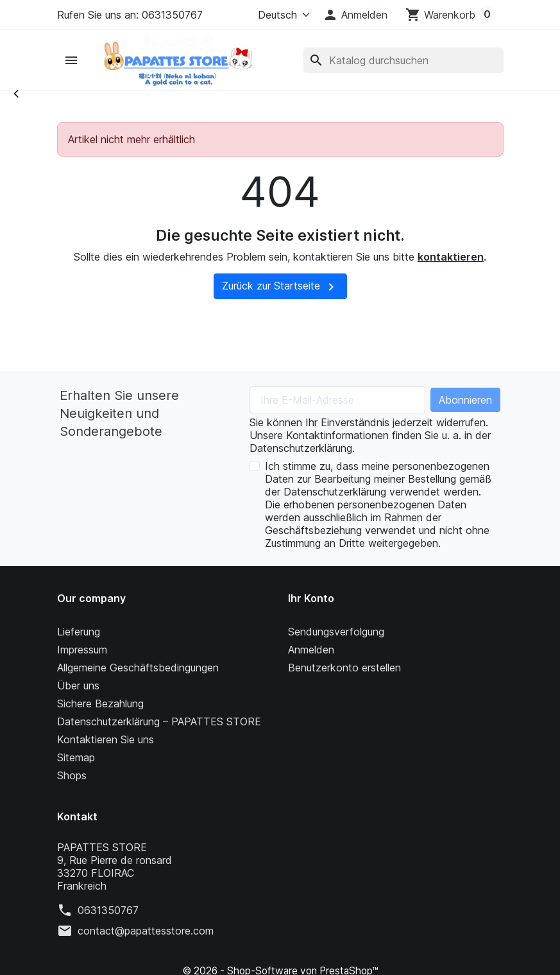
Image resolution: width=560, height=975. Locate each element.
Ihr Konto (311, 598)
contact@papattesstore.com (146, 931)
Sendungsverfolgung (336, 632)
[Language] (281, 15)
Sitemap (76, 757)
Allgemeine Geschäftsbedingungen (138, 668)
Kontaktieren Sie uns (106, 739)
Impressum (82, 650)
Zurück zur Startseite (280, 287)
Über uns (78, 686)
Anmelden (311, 650)
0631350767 (108, 910)
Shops (72, 775)
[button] (355, 15)
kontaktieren (451, 257)
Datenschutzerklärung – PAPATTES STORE (159, 721)
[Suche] (403, 60)
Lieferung (79, 632)
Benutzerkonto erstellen (344, 668)
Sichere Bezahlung (100, 703)
